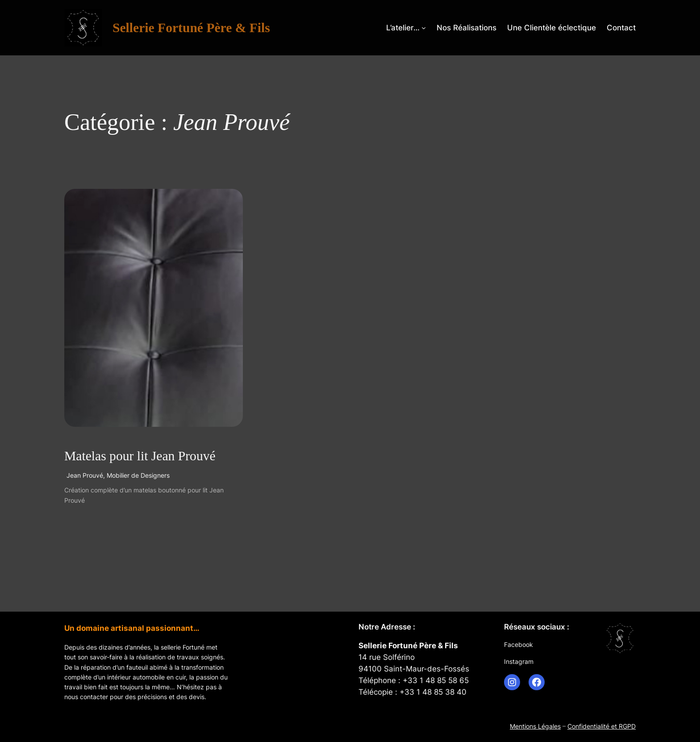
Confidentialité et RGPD (602, 726)
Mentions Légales (535, 726)
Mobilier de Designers (138, 475)
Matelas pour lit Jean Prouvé (140, 456)
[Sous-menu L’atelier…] (424, 28)
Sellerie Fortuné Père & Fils (191, 28)
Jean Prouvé (85, 475)
